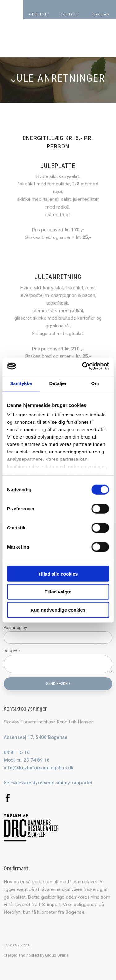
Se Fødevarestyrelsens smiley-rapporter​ (48, 783)
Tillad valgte (58, 592)
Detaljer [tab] (58, 383)
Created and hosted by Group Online (36, 955)
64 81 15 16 (17, 752)
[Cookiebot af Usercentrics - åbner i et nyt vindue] (83, 366)
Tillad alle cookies (58, 574)
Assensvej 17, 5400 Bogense (36, 737)
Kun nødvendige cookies (58, 610)
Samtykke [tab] (21, 383)
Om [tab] (95, 383)
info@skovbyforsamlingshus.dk (39, 768)
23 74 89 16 (37, 760)
